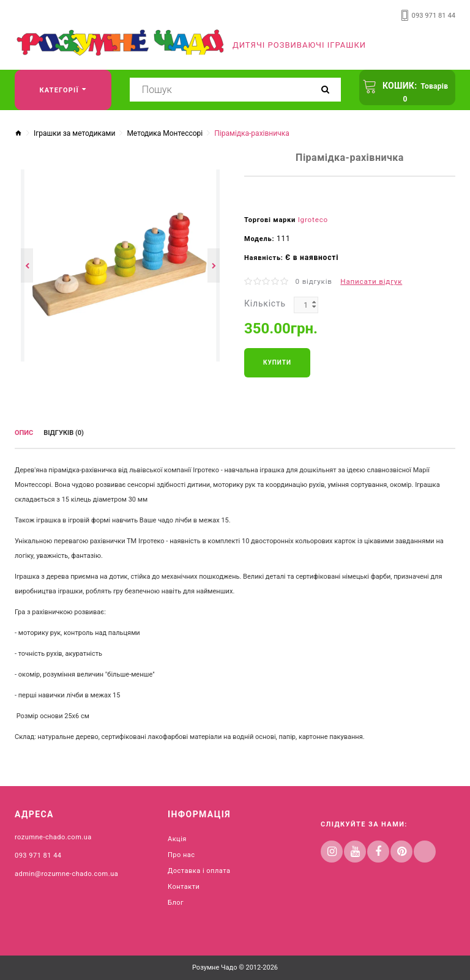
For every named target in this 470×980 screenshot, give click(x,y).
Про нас (181, 852)
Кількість (265, 302)
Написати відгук (368, 280)
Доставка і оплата (199, 868)
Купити (277, 361)
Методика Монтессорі (165, 133)
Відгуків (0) (64, 432)
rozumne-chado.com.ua (53, 834)
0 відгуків (313, 280)
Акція (177, 836)
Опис (24, 432)
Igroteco (312, 219)
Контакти (184, 884)
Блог (176, 900)
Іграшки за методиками (74, 133)
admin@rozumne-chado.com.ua (66, 871)
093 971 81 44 (434, 16)
